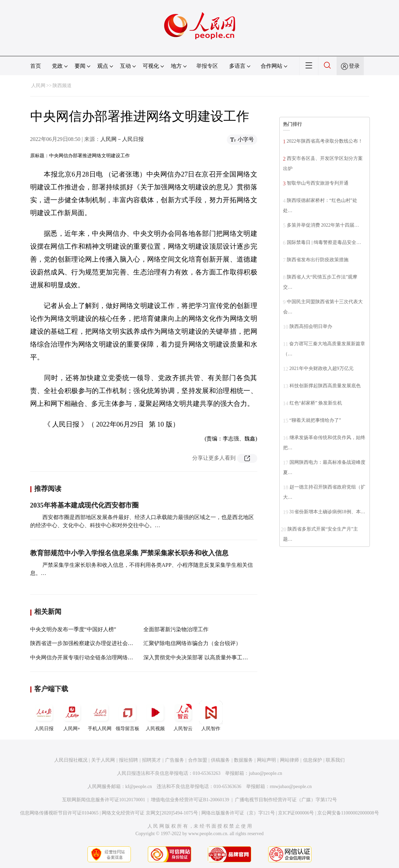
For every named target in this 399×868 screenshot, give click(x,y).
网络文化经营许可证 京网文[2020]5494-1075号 (150, 813)
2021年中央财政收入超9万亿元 (322, 368)
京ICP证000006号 (296, 813)
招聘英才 (152, 760)
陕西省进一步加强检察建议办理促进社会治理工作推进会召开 (103, 643)
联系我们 (335, 760)
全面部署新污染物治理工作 (176, 629)
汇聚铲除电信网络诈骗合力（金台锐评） (192, 643)
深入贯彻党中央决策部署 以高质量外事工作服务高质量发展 (215, 657)
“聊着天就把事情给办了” (315, 420)
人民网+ (72, 716)
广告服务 (175, 760)
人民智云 (183, 716)
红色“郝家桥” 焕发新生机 (316, 403)
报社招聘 (128, 760)
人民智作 (211, 716)
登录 (354, 66)
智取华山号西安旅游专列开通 (318, 183)
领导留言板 (127, 716)
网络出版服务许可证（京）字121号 (238, 813)
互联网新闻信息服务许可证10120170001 (104, 800)
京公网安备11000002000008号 (348, 813)
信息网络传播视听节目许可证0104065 (59, 813)
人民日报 (44, 716)
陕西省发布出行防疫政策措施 (318, 260)
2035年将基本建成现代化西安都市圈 (84, 505)
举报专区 (207, 66)
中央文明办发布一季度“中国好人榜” (73, 629)
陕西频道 (62, 86)
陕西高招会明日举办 (311, 326)
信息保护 (313, 760)
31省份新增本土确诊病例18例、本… (327, 512)
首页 (36, 66)
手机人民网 (100, 716)
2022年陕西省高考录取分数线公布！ (325, 141)
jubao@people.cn (265, 773)
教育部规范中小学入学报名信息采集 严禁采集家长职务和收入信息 (129, 553)
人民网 (38, 86)
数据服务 (243, 760)
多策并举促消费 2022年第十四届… (323, 225)
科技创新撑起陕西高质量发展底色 (325, 386)
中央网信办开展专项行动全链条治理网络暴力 (84, 657)
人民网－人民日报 (122, 139)
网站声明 (266, 760)
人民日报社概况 (71, 760)
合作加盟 (198, 760)
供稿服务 (220, 760)
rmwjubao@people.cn (291, 787)
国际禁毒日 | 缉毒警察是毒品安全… (324, 242)
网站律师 (290, 760)
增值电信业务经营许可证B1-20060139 (190, 800)
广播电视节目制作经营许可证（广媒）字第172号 (286, 800)
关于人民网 (103, 760)
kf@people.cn (139, 787)
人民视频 (155, 716)
